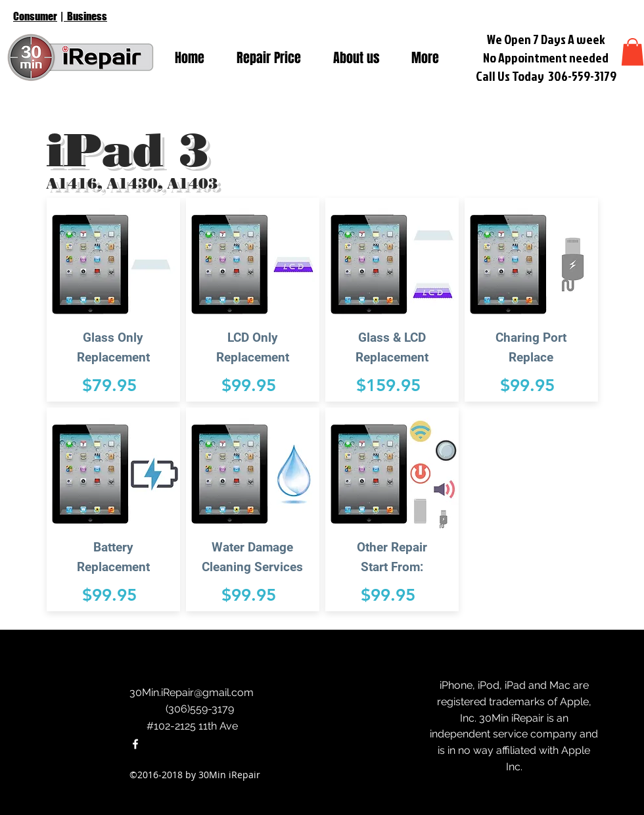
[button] (632, 52)
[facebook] (135, 744)
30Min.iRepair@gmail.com (192, 692)
